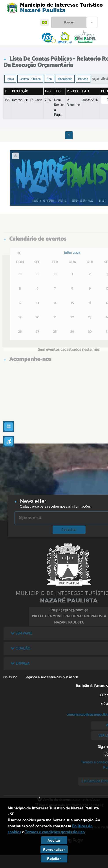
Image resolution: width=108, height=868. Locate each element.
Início (10, 79)
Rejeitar (54, 858)
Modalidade (65, 79)
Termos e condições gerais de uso (55, 832)
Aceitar (54, 840)
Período (83, 79)
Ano (49, 79)
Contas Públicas (30, 79)
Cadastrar (69, 530)
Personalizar (54, 849)
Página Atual (100, 79)
